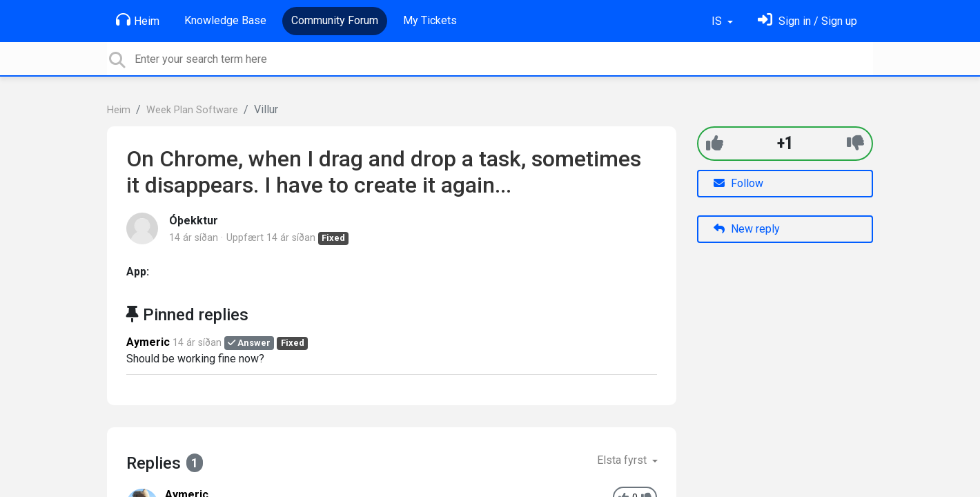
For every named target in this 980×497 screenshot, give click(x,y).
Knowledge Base (225, 20)
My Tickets (430, 20)
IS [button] (718, 21)
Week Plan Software (192, 110)
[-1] (855, 143)
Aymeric (148, 342)
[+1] (715, 143)
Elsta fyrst (623, 460)
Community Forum (335, 20)
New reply (747, 229)
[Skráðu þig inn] (807, 21)
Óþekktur (194, 221)
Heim (138, 20)
